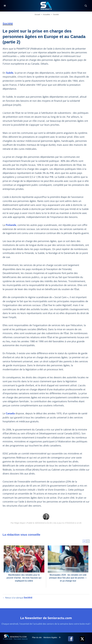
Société (56, 14)
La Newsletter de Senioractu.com (46, 618)
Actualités (46, 14)
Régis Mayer (20, 523)
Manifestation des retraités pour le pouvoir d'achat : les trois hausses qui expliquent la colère (24, 578)
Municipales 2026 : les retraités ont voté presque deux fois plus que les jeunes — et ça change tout (68, 578)
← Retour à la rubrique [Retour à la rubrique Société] (17, 598)
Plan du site (37, 637)
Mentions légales (51, 637)
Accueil (37, 14)
